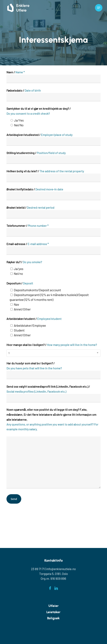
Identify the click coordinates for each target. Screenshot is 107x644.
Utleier (53, 606)
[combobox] (53, 353)
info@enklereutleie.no (61, 569)
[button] (99, 8)
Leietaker (53, 612)
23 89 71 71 (38, 569)
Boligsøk (53, 618)
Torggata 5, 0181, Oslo (53, 574)
